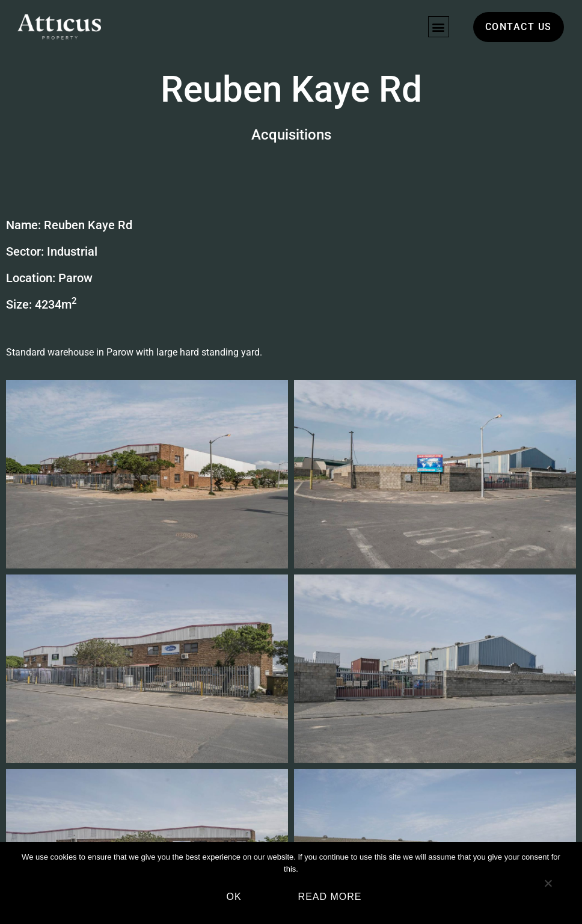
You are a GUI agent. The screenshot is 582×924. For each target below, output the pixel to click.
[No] (548, 888)
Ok (234, 897)
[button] (439, 27)
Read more (330, 897)
